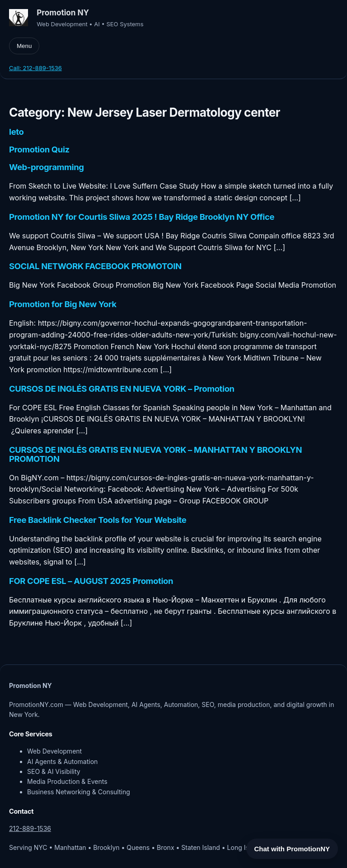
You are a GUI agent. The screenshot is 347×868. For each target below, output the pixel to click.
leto (16, 132)
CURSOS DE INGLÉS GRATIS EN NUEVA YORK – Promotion (122, 389)
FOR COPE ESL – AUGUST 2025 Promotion (91, 581)
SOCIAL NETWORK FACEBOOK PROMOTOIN (95, 266)
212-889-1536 (30, 828)
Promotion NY (63, 12)
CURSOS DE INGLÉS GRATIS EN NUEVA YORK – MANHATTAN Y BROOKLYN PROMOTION (155, 455)
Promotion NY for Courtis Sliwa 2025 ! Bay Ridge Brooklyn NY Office (142, 217)
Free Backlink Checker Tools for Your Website (98, 520)
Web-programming (47, 167)
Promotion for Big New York (63, 304)
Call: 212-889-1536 (35, 68)
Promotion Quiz (39, 150)
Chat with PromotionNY (292, 849)
